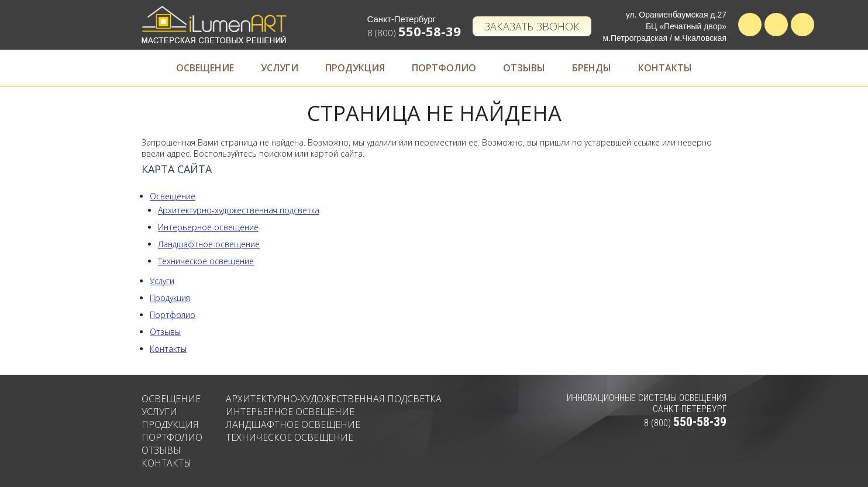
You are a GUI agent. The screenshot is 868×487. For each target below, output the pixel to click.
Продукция (355, 68)
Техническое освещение (206, 261)
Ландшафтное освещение (209, 244)
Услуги (280, 68)
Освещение (205, 68)
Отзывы (524, 68)
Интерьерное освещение (208, 227)
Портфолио (444, 68)
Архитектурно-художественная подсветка (239, 210)
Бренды (592, 68)
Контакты (665, 68)
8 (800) (414, 33)
